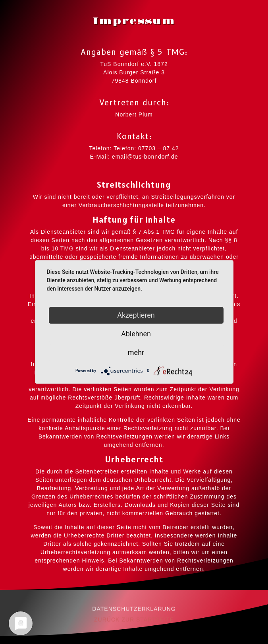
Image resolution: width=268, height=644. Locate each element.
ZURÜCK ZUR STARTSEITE (134, 623)
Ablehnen (136, 334)
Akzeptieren (136, 315)
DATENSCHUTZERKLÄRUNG (134, 612)
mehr (136, 352)
